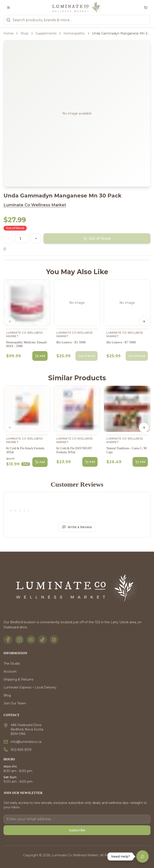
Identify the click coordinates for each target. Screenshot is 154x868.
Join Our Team (15, 703)
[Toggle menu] (8, 8)
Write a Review (77, 527)
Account (10, 671)
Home (9, 33)
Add (40, 356)
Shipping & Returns (18, 679)
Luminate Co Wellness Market (35, 205)
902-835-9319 (21, 750)
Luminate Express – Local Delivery (30, 687)
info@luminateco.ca (26, 742)
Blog (7, 695)
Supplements (46, 33)
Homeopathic (74, 33)
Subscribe (77, 830)
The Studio (12, 663)
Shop (25, 33)
